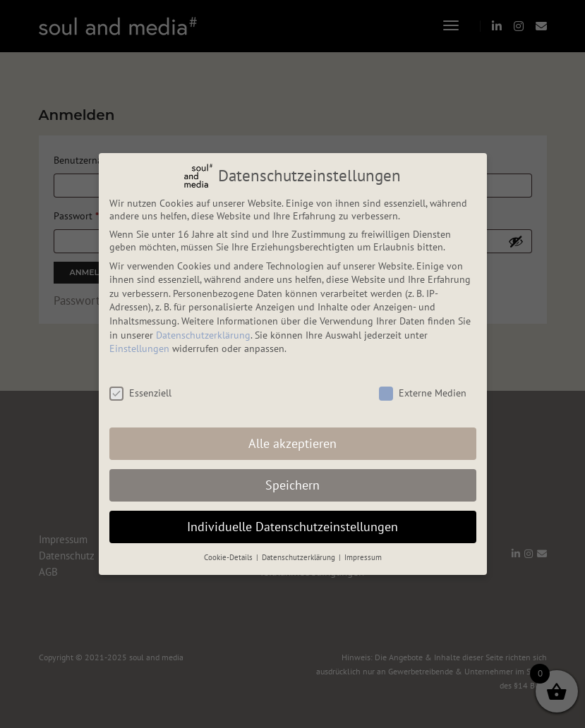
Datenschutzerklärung (203, 335)
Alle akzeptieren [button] (292, 443)
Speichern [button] (292, 485)
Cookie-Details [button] (229, 557)
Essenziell (140, 393)
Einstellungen (139, 348)
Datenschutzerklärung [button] (300, 557)
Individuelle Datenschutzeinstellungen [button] (292, 527)
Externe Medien (423, 393)
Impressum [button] (363, 557)
